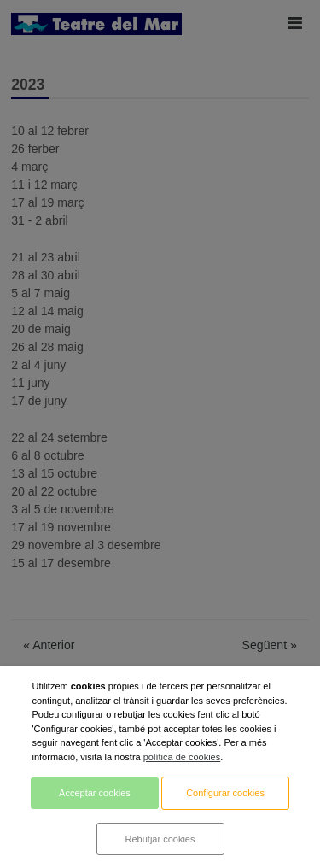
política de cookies (182, 757)
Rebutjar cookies (160, 839)
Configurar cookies (225, 793)
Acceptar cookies (95, 793)
